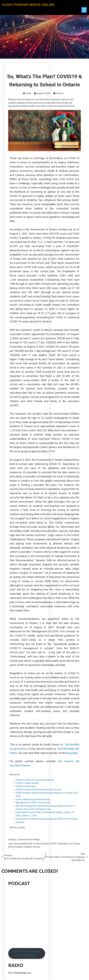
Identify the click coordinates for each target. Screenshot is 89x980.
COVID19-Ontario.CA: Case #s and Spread (35, 780)
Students (19, 847)
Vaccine (37, 847)
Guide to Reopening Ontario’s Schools (33, 799)
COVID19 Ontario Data (26, 786)
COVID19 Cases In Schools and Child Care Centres (38, 790)
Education (64, 844)
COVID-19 (55, 844)
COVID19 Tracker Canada (27, 783)
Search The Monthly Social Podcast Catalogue (27, 953)
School (12, 847)
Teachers (28, 847)
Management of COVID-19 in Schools (33, 803)
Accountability (21, 844)
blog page (72, 753)
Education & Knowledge (29, 840)
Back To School (35, 844)
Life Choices (74, 844)
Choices (46, 844)
